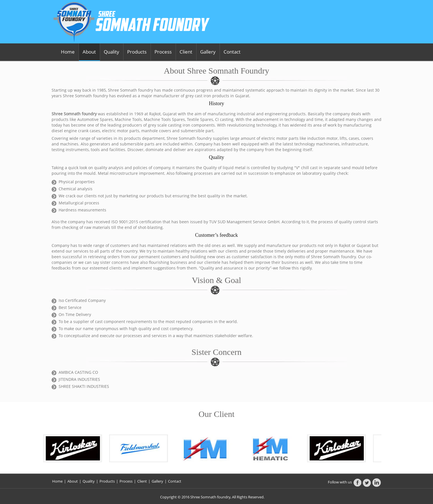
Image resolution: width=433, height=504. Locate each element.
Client (186, 52)
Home (68, 52)
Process (163, 52)
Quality (111, 52)
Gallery (208, 52)
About (89, 52)
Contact (232, 52)
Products (137, 52)
